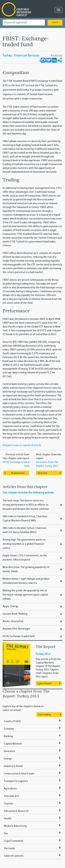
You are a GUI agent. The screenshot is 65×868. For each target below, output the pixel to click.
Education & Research (16, 811)
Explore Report (45, 684)
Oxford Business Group (19, 10)
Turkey (7, 56)
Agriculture (10, 789)
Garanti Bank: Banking (15, 614)
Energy (8, 759)
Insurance (9, 751)
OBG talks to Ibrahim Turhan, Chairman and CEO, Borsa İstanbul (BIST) (24, 530)
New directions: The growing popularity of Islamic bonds (26, 569)
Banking (8, 736)
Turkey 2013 (43, 654)
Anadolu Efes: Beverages (16, 629)
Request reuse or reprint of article (22, 445)
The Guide (9, 849)
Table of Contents (14, 856)
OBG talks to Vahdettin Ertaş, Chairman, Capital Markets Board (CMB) (25, 519)
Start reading (44, 715)
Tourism (8, 804)
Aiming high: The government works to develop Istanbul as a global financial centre (24, 544)
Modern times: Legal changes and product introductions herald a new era (26, 581)
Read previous (18, 473)
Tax (6, 834)
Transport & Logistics (16, 781)
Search (55, 22)
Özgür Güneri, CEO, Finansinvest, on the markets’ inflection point (25, 558)
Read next (43, 473)
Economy (9, 729)
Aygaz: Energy (10, 606)
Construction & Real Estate (19, 774)
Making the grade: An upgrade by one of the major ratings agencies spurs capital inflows (25, 595)
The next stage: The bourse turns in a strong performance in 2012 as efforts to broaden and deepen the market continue (26, 505)
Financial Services (27, 56)
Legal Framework (14, 841)
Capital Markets (13, 744)
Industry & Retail (13, 766)
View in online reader (51, 61)
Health (8, 819)
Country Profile (12, 721)
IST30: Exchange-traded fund (19, 636)
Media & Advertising (15, 826)
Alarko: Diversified (13, 621)
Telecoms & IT (11, 796)
